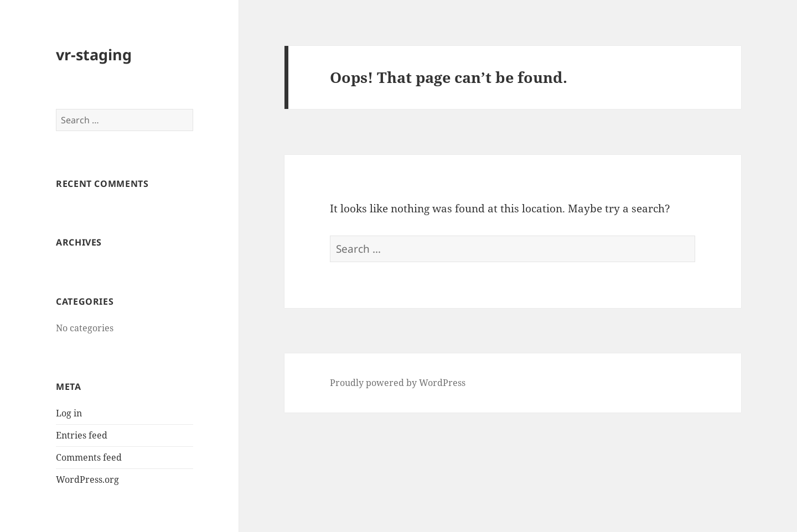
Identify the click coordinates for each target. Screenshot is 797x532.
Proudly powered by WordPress (398, 383)
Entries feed (82, 435)
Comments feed (89, 457)
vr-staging (94, 54)
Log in (69, 413)
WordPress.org (87, 479)
